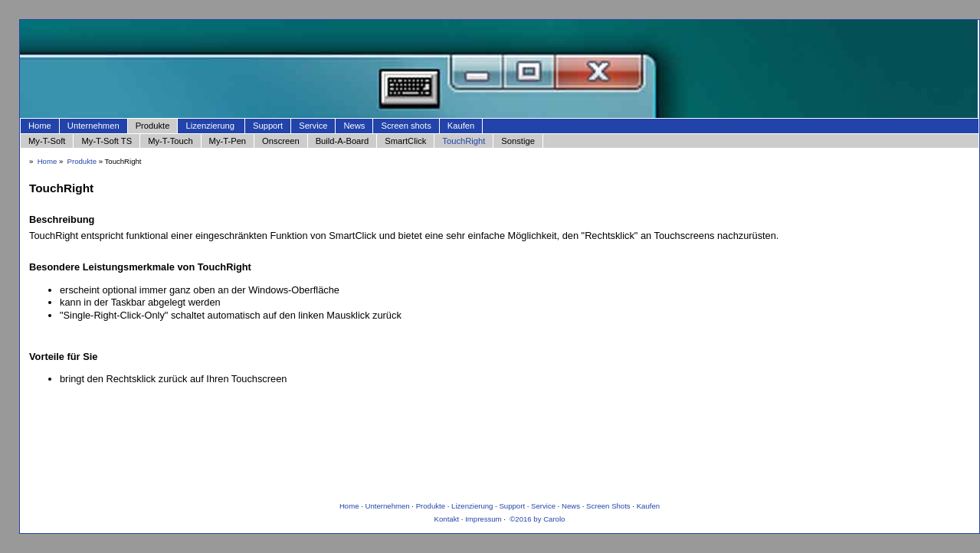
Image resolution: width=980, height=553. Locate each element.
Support (268, 126)
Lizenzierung (210, 126)
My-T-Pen (228, 141)
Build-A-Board (343, 141)
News (354, 126)
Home (40, 126)
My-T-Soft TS (107, 141)
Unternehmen (93, 126)
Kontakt (447, 519)
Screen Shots (608, 506)
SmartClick (405, 141)
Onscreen (281, 141)
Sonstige (518, 141)
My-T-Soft (47, 141)
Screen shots (406, 126)
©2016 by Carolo (537, 519)
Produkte (153, 126)
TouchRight (464, 141)
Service (313, 126)
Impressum (483, 519)
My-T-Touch (170, 141)
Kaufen (461, 126)
